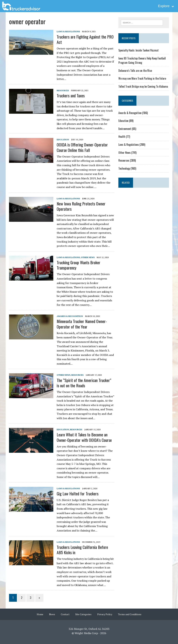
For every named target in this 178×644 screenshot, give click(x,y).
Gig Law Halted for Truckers (77, 493)
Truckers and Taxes (71, 95)
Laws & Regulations (68, 31)
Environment (125, 129)
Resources (63, 90)
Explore (166, 6)
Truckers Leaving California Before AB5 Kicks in (82, 550)
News (52, 614)
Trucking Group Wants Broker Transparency (78, 265)
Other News (88, 257)
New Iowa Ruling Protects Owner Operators (81, 206)
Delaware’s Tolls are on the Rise (135, 71)
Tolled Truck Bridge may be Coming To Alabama (143, 86)
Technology (124, 168)
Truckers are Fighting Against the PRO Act (85, 39)
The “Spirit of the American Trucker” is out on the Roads (84, 383)
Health (122, 137)
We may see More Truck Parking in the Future (142, 78)
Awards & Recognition (70, 316)
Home (40, 614)
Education (63, 140)
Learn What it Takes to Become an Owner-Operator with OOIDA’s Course (84, 437)
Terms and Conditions (130, 614)
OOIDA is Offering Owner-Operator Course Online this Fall (82, 147)
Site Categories (83, 614)
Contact (65, 614)
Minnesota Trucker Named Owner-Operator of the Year (82, 324)
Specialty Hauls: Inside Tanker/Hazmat (138, 50)
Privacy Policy (105, 614)
